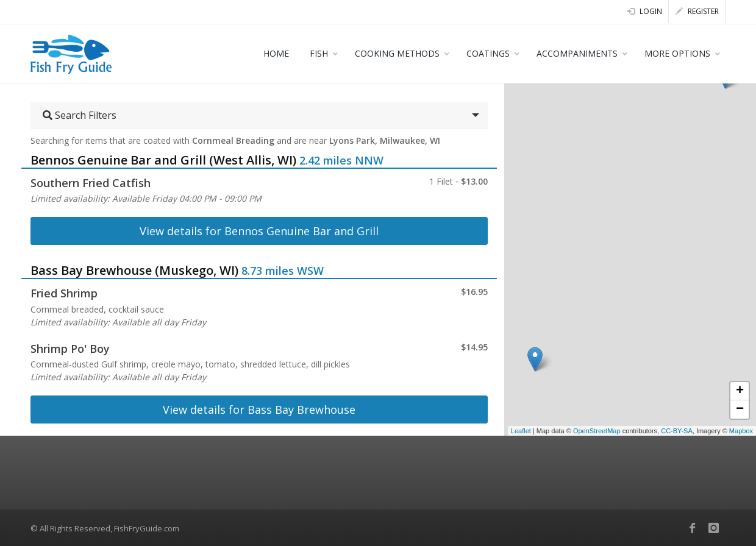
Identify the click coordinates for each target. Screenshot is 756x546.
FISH (319, 53)
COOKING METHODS (397, 53)
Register (697, 11)
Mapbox (741, 431)
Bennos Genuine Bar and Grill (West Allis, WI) (163, 160)
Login (645, 11)
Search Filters (80, 115)
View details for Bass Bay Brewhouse (259, 409)
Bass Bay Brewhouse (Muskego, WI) (134, 270)
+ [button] (740, 391)
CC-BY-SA (677, 431)
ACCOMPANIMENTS (577, 53)
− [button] (740, 409)
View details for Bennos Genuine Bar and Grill (259, 231)
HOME (276, 53)
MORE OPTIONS (677, 53)
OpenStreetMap (597, 431)
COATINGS (488, 53)
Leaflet (521, 431)
